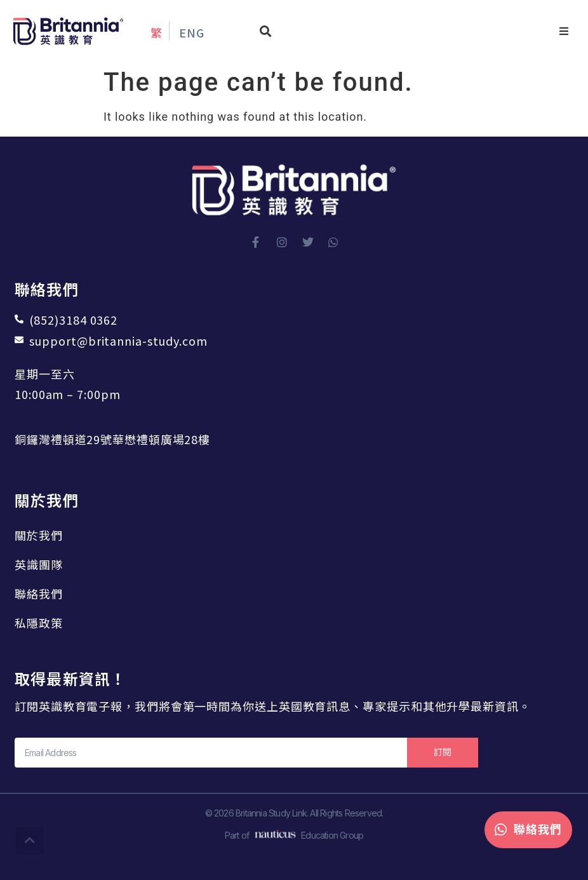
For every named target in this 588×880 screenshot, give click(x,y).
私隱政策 (39, 623)
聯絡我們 (39, 593)
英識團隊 (39, 564)
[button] (266, 31)
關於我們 (39, 535)
